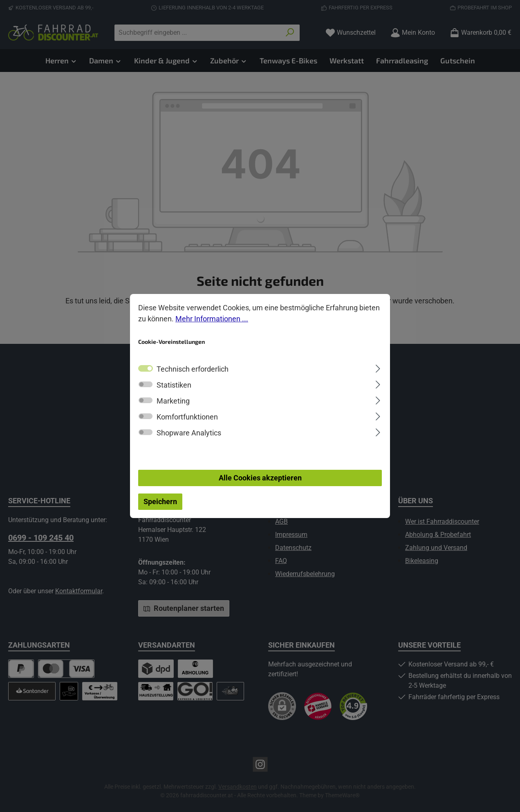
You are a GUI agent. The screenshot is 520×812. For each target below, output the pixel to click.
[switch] (146, 384)
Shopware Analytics (189, 433)
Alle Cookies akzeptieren (260, 478)
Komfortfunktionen (187, 417)
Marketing (173, 401)
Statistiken (174, 385)
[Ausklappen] (378, 367)
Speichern (160, 501)
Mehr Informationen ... (212, 319)
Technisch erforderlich (193, 369)
